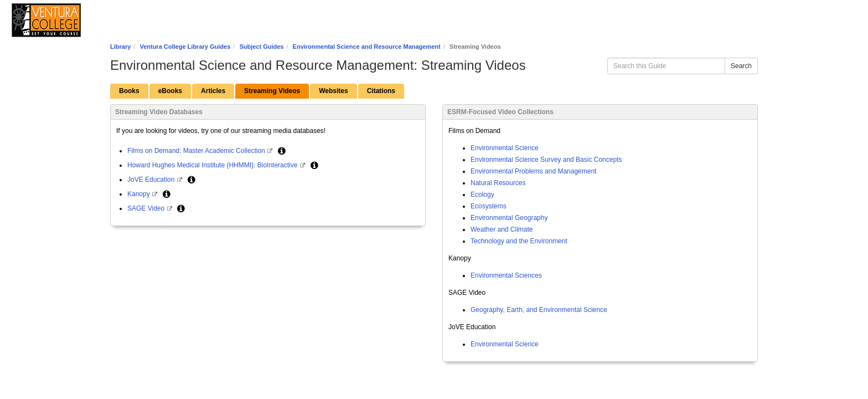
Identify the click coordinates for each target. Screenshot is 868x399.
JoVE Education (152, 180)
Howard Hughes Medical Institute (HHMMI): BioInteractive (213, 165)
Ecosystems (489, 206)
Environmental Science (505, 148)
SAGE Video (147, 208)
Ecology (482, 195)
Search (741, 66)
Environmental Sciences (506, 275)
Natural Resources (498, 183)
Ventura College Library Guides (185, 47)
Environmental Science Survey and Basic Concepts (546, 160)
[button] (282, 151)
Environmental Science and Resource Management (367, 47)
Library (120, 47)
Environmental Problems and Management (533, 171)
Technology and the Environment (519, 241)
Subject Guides (261, 47)
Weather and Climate (502, 229)
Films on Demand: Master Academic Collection (197, 151)
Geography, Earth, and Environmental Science (539, 310)
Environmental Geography (509, 218)
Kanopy (139, 194)
